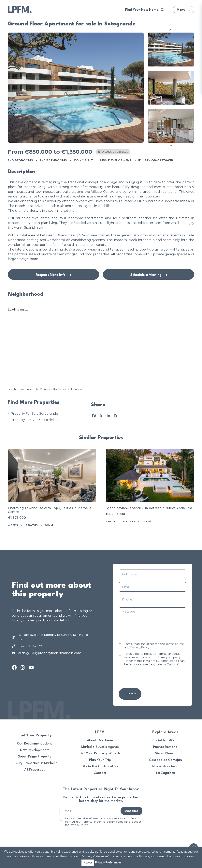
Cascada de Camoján (165, 760)
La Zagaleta (165, 773)
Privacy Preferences (108, 862)
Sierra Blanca (165, 753)
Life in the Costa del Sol (100, 767)
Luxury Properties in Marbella (35, 763)
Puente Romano (165, 747)
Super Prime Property (35, 757)
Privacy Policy (140, 647)
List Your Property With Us (100, 753)
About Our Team (100, 740)
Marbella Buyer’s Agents (100, 747)
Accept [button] (88, 863)
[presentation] (149, 677)
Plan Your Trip (100, 760)
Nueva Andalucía (165, 767)
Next (171, 145)
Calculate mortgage (113, 152)
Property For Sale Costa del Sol (35, 420)
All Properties (35, 770)
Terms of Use (175, 644)
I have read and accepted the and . (154, 646)
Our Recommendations (35, 744)
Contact (100, 773)
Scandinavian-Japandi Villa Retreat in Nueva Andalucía (149, 508)
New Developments (35, 750)
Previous (171, 30)
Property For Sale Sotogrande (34, 414)
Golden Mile (165, 740)
